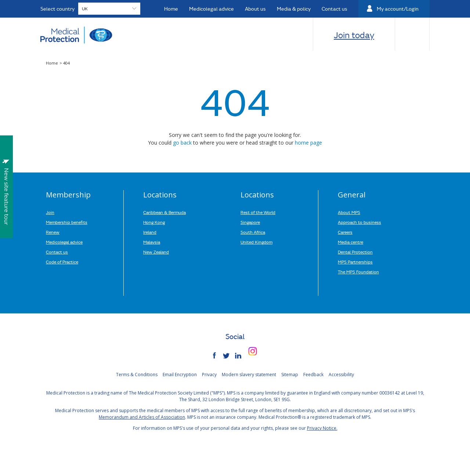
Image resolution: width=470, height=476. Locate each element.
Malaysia (152, 242)
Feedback (313, 375)
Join (50, 212)
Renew (53, 232)
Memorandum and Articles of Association (142, 417)
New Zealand (156, 252)
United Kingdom (256, 242)
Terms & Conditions (137, 375)
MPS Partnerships (355, 262)
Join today (354, 35)
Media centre (350, 242)
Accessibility (341, 375)
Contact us (57, 252)
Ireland (150, 232)
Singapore (250, 222)
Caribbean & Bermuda (164, 212)
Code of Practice (62, 262)
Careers (345, 232)
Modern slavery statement (249, 375)
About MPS (349, 212)
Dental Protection (355, 252)
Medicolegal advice (64, 242)
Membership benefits (67, 222)
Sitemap (290, 375)
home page (308, 143)
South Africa (253, 232)
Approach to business (359, 222)
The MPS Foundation (358, 272)
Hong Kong (154, 222)
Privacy (209, 375)
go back (182, 143)
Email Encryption (180, 375)
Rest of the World (258, 212)
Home (53, 63)
